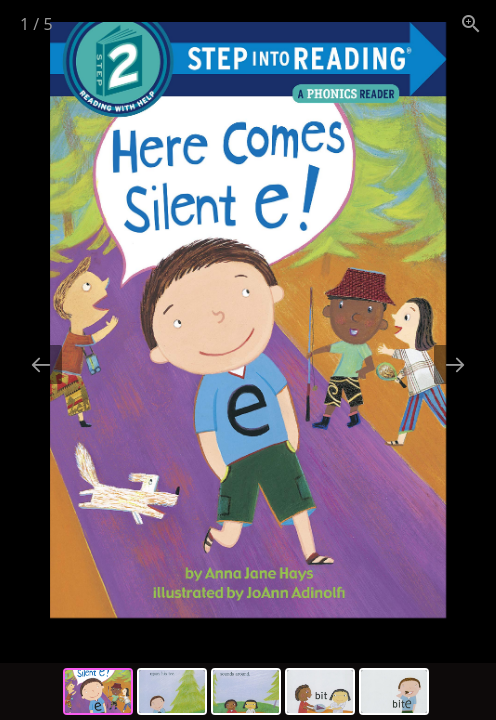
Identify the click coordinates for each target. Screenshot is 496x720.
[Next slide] (455, 364)
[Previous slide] (41, 364)
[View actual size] (471, 23)
